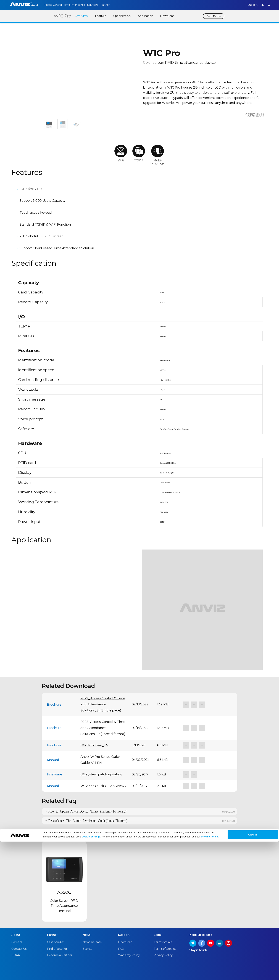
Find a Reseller (57, 928)
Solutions (99, 5)
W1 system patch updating (101, 755)
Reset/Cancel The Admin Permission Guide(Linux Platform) (88, 801)
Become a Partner (60, 935)
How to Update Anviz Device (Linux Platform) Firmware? (87, 791)
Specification (120, 16)
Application (144, 16)
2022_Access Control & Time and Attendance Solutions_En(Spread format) (103, 708)
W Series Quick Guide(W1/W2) (104, 766)
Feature (99, 16)
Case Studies (56, 922)
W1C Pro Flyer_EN (94, 726)
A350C (64, 872)
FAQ (121, 928)
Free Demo (213, 16)
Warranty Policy (129, 935)
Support (249, 5)
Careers (17, 922)
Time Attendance (78, 5)
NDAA (16, 935)
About (16, 915)
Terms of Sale (163, 922)
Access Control (52, 5)
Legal (158, 915)
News (87, 915)
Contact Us (19, 928)
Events (87, 928)
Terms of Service (165, 928)
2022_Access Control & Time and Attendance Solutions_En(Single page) (103, 685)
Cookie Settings (91, 975)
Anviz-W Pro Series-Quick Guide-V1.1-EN (100, 740)
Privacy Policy (210, 975)
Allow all (253, 973)
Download (166, 16)
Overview (80, 16)
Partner (115, 5)
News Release (92, 922)
